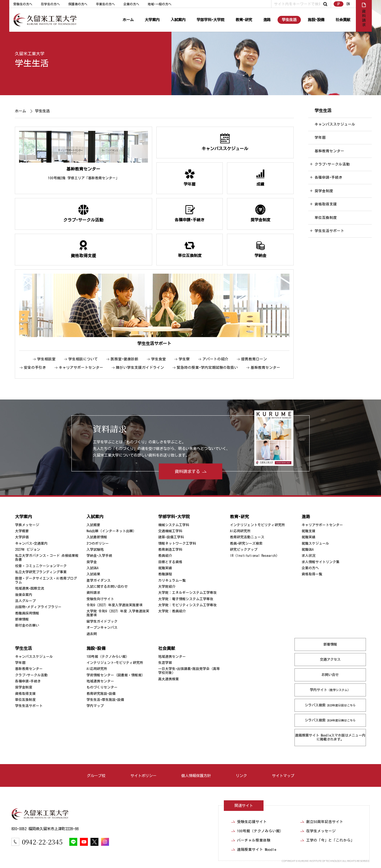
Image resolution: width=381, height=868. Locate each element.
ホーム (128, 20)
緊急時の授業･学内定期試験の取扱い (207, 368)
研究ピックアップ (244, 550)
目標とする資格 (170, 562)
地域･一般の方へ (160, 4)
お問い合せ (330, 675)
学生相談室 (46, 359)
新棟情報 (22, 619)
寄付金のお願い (27, 625)
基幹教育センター (265, 368)
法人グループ (25, 601)
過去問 (92, 634)
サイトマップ (283, 776)
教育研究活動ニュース (247, 537)
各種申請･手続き (328, 178)
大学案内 (152, 20)
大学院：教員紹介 (172, 611)
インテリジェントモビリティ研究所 (257, 525)
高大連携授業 (169, 679)
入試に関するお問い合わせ (107, 587)
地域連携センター (100, 681)
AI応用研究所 (240, 531)
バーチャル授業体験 (254, 840)
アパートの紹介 (215, 359)
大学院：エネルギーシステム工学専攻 (187, 593)
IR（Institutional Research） (255, 556)
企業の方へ (131, 4)
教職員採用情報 (27, 613)
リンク (241, 776)
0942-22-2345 (42, 842)
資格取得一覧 (312, 574)
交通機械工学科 (170, 531)
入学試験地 (95, 550)
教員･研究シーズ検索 (246, 543)
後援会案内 (24, 595)
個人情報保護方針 (196, 776)
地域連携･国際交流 (30, 588)
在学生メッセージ (321, 831)
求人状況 (309, 556)
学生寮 (184, 359)
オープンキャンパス (102, 628)
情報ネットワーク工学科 (177, 543)
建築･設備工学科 (171, 537)
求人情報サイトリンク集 (321, 562)
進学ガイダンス (99, 580)
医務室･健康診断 (124, 359)
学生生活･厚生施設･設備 (105, 700)
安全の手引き (35, 368)
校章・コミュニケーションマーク (41, 566)
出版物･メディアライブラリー (38, 607)
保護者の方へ (78, 4)
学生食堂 (158, 359)
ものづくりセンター (102, 687)
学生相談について (83, 359)
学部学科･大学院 (210, 20)
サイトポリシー (143, 776)
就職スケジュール (315, 543)
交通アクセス (330, 660)
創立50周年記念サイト (325, 822)
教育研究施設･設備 (101, 694)
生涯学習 (165, 663)
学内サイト (330, 690)
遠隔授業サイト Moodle (330, 737)
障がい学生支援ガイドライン (140, 368)
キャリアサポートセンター (81, 368)
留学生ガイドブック (102, 621)
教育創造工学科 (170, 550)
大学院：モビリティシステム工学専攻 (187, 605)
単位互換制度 (326, 218)
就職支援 (309, 531)
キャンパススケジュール (335, 124)
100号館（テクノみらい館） (108, 657)
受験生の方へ (23, 4)
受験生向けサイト (100, 599)
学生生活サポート (329, 231)
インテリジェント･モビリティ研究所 (115, 663)
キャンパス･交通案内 (31, 543)
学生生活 (289, 20)
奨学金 (92, 562)
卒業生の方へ (105, 4)
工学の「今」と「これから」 (330, 840)
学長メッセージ (27, 525)
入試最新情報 (97, 537)
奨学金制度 (324, 191)
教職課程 (165, 574)
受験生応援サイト (252, 822)
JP (339, 4)
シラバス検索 (330, 705)
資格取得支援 (326, 204)
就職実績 (165, 568)
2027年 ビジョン (28, 550)
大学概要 (22, 531)
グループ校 (96, 776)
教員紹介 (165, 556)
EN (348, 4)
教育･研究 (244, 20)
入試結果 (93, 574)
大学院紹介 (167, 587)
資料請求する (187, 471)
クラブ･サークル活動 (332, 164)
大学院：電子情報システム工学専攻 (186, 599)
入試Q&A (92, 568)
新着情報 (330, 644)
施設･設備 (316, 20)
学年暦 (320, 137)
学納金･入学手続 (99, 556)
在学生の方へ (50, 4)
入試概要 (93, 525)
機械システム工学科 (174, 525)
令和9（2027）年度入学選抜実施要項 (115, 605)
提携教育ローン (254, 359)
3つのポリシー (98, 543)
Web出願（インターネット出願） (111, 531)
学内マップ (95, 706)
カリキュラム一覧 (172, 580)
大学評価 (22, 537)
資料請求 (93, 593)
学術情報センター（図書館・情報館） (116, 675)
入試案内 (178, 20)
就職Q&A (308, 550)
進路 (267, 20)
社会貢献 (343, 20)
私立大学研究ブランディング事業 (41, 572)
